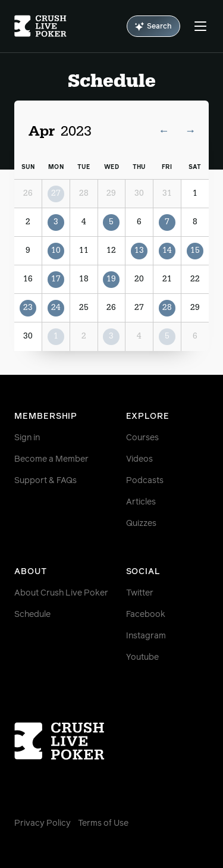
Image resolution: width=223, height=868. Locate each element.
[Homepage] (40, 26)
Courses (142, 438)
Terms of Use (103, 823)
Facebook (146, 615)
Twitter (140, 593)
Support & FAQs (45, 481)
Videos (139, 459)
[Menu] (200, 26)
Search (153, 26)
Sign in (27, 438)
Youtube (142, 657)
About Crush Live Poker (61, 593)
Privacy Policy (43, 823)
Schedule (32, 615)
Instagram (146, 636)
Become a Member (51, 459)
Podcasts (145, 481)
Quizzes (141, 524)
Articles (141, 502)
